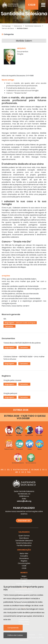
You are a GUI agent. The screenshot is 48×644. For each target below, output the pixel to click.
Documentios (23, 52)
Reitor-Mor (24, 553)
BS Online (35, 470)
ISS (43, 470)
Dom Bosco (24, 538)
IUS (23, 472)
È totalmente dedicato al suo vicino (21, 88)
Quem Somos (24, 536)
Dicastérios (24, 558)
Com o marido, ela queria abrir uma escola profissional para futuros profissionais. (26, 84)
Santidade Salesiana (33, 26)
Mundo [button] (24, 573)
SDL (8, 470)
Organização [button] (24, 550)
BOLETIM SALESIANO (21, 470)
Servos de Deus (8, 28)
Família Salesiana (24, 545)
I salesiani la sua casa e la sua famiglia (22, 91)
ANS (2, 470)
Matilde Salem (22, 28)
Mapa (24, 576)
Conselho (24, 556)
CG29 (32, 5)
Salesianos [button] (24, 532)
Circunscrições (24, 563)
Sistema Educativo (24, 543)
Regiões (24, 561)
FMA (29, 472)
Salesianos (18, 26)
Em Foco (24, 579)
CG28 (24, 566)
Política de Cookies (15, 635)
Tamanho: (9, 326)
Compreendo (13, 628)
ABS (17, 472)
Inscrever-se (24, 521)
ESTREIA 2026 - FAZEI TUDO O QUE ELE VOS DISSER (25, 417)
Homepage (6, 26)
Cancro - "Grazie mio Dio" (17, 93)
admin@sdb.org (24, 501)
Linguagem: (9, 323)
